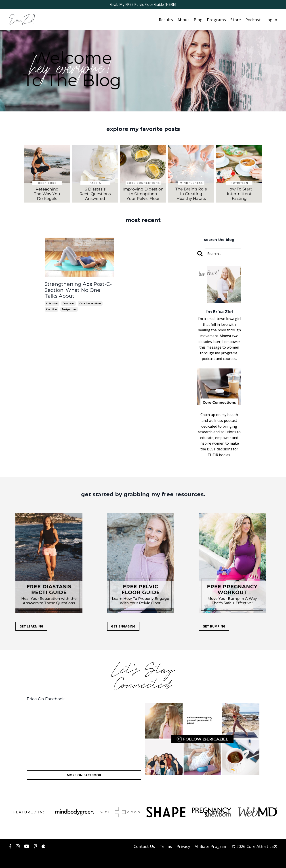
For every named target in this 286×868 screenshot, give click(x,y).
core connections (90, 301)
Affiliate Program (211, 846)
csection (51, 307)
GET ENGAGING (123, 626)
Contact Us (144, 846)
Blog (198, 19)
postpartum (69, 307)
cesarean (68, 301)
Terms (166, 846)
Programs (216, 19)
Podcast (253, 19)
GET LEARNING (32, 626)
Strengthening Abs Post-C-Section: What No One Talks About (75, 289)
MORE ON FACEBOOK (84, 775)
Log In (271, 19)
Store (236, 19)
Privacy (183, 846)
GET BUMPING (214, 626)
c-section (52, 301)
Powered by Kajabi (264, 861)
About (183, 19)
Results (166, 19)
